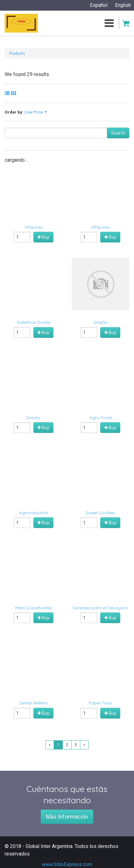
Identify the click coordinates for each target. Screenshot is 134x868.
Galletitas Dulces (34, 322)
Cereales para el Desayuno (100, 608)
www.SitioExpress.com (67, 864)
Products (17, 53)
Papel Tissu (100, 703)
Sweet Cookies (100, 513)
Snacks (101, 322)
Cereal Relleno (33, 703)
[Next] (84, 745)
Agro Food (101, 417)
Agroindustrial (33, 513)
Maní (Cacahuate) (34, 608)
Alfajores (34, 227)
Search (118, 133)
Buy (43, 237)
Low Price (34, 112)
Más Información (67, 817)
